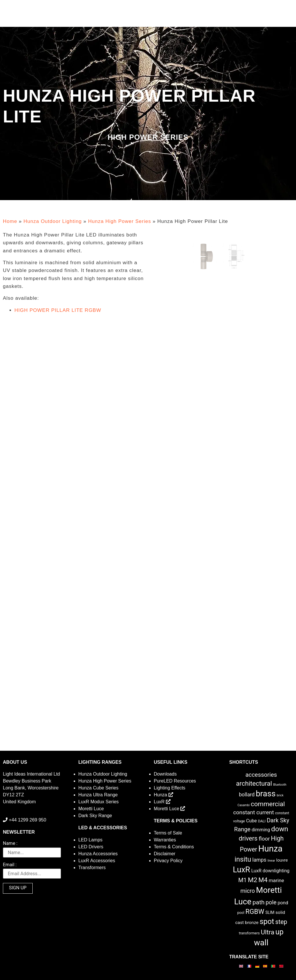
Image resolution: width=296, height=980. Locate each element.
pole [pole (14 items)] (271, 902)
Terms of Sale (168, 833)
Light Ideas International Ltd (31, 774)
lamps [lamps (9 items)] (259, 860)
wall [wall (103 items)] (261, 943)
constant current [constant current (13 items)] (254, 812)
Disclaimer (165, 854)
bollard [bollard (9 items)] (247, 795)
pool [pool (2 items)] (241, 913)
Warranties (165, 840)
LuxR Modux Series (99, 802)
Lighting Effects (170, 788)
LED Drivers (91, 847)
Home (10, 221)
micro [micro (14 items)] (248, 891)
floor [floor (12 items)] (264, 839)
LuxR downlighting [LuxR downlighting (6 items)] (270, 871)
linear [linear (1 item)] (271, 861)
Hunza (163, 795)
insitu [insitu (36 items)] (243, 859)
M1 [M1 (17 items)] (242, 880)
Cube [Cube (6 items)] (251, 821)
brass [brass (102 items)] (266, 794)
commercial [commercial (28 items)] (268, 804)
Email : (10, 865)
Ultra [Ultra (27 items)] (268, 932)
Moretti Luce (91, 809)
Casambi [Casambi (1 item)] (244, 805)
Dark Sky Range (95, 816)
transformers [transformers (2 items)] (249, 933)
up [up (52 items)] (280, 932)
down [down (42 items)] (280, 829)
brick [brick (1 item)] (280, 795)
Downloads (165, 774)
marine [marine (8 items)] (276, 880)
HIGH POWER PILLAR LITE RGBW (58, 310)
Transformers (92, 868)
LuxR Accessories (97, 861)
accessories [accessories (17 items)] (261, 775)
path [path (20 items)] (258, 902)
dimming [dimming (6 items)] (261, 830)
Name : (10, 844)
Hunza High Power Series (120, 221)
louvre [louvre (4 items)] (282, 860)
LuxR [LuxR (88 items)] (241, 870)
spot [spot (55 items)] (267, 921)
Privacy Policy (168, 861)
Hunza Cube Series (98, 788)
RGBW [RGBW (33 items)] (255, 912)
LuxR (162, 802)
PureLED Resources (175, 781)
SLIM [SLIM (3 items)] (270, 912)
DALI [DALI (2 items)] (262, 821)
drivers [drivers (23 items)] (248, 838)
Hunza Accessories (98, 854)
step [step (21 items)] (281, 922)
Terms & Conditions (174, 847)
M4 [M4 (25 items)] (263, 880)
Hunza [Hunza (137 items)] (270, 849)
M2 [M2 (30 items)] (253, 880)
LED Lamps (90, 840)
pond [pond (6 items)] (283, 903)
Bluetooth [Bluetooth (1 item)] (280, 785)
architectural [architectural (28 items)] (254, 783)
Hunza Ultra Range (98, 795)
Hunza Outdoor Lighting (53, 221)
